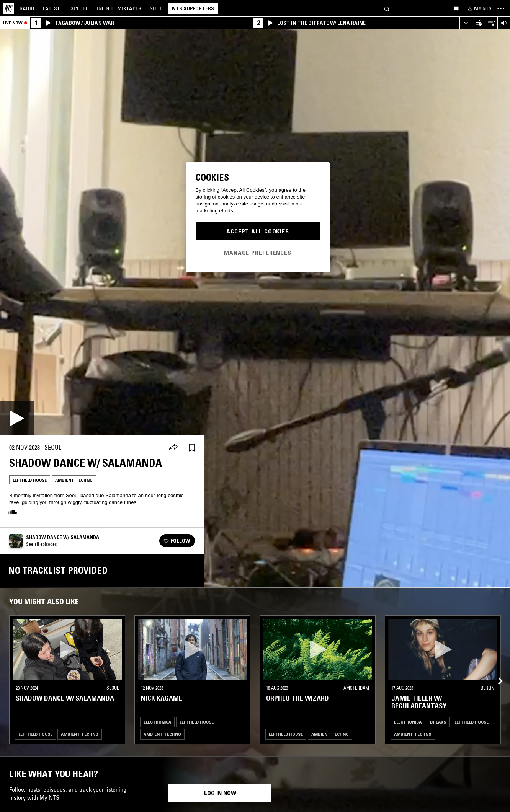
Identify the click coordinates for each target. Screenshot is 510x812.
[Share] (173, 448)
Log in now (220, 793)
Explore (78, 8)
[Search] (387, 8)
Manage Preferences (258, 253)
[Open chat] (456, 8)
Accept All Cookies (258, 231)
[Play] (17, 418)
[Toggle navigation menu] (501, 8)
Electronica (157, 722)
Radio (27, 8)
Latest (51, 8)
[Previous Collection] (495, 672)
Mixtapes (119, 8)
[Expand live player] (466, 23)
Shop (156, 8)
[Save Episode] (192, 448)
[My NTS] (479, 8)
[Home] (8, 8)
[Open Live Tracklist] (491, 23)
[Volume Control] (504, 23)
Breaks (438, 722)
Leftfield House (30, 480)
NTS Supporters (193, 8)
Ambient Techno (74, 480)
